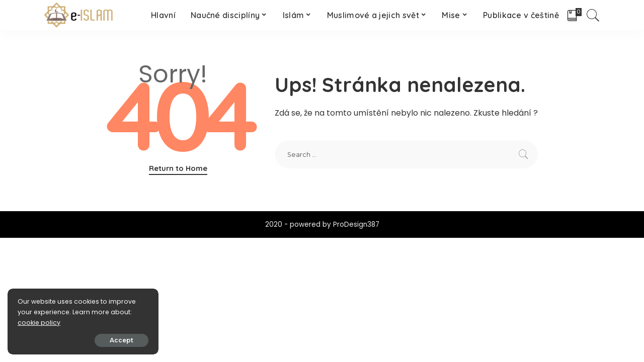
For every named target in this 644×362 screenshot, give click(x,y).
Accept (122, 340)
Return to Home (178, 168)
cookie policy (39, 323)
